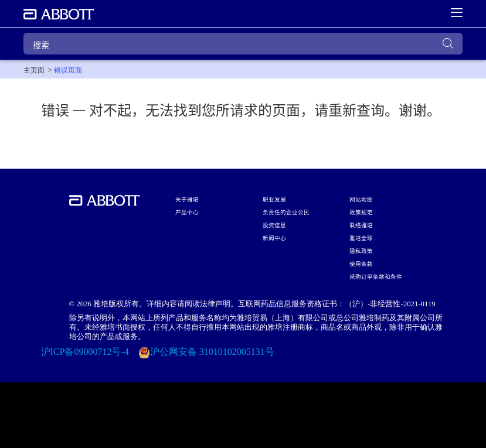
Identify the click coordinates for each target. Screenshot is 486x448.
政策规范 (361, 212)
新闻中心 (274, 238)
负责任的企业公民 (286, 212)
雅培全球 (361, 238)
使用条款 (361, 264)
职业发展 (274, 199)
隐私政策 (361, 251)
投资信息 (274, 225)
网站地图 (361, 199)
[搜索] (243, 44)
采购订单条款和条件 (376, 276)
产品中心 (187, 212)
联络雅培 (361, 225)
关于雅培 (187, 199)
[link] (34, 70)
